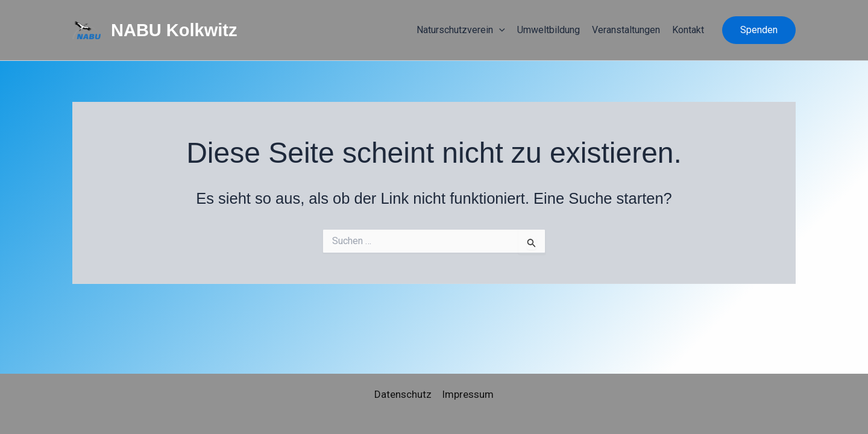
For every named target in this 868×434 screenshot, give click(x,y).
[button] (759, 30)
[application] (499, 30)
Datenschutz (403, 394)
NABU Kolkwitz (174, 30)
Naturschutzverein (461, 30)
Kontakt (688, 30)
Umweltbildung (549, 30)
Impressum (468, 394)
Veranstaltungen (626, 30)
